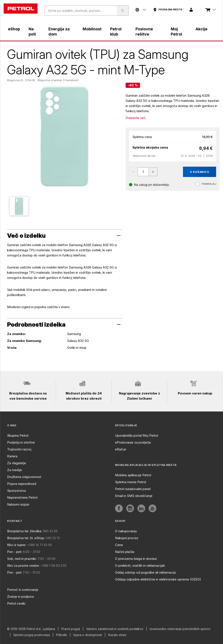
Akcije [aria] (201, 29)
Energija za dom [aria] (59, 32)
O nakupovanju (126, 531)
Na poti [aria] (32, 32)
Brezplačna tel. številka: (25, 531)
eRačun (121, 449)
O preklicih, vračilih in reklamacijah (140, 566)
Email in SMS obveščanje (134, 496)
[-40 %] (133, 85)
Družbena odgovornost (24, 477)
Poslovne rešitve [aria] (144, 32)
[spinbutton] (143, 172)
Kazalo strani (117, 635)
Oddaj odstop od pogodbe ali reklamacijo (146, 572)
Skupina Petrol (18, 435)
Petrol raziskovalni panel (133, 489)
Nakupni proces (127, 538)
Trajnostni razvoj (19, 449)
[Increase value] (153, 172)
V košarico (200, 172)
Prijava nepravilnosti (22, 484)
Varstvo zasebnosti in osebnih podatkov (115, 629)
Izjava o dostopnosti (88, 635)
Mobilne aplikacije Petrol (133, 475)
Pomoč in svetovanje (23, 590)
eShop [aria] (14, 29)
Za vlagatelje (17, 463)
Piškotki (62, 635)
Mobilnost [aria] (92, 29)
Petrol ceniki (16, 603)
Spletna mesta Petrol (131, 482)
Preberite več (136, 118)
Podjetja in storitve (21, 442)
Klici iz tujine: (17, 545)
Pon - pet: (15, 552)
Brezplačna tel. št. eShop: (26, 538)
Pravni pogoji (71, 629)
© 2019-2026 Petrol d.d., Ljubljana (31, 629)
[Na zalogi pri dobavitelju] (149, 185)
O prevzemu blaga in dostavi (136, 559)
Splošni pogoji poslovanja (32, 635)
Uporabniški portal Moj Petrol (137, 435)
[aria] (168, 10)
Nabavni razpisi (18, 504)
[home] (21, 9)
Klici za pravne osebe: (23, 566)
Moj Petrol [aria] (176, 32)
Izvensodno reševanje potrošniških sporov (180, 629)
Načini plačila (125, 552)
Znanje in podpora (20, 597)
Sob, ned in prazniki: (22, 559)
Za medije (15, 470)
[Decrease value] (133, 172)
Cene (119, 545)
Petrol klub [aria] (116, 32)
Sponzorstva (16, 491)
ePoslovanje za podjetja (133, 442)
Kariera (12, 456)
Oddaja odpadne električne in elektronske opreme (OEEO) (158, 579)
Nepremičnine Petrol (22, 497)
